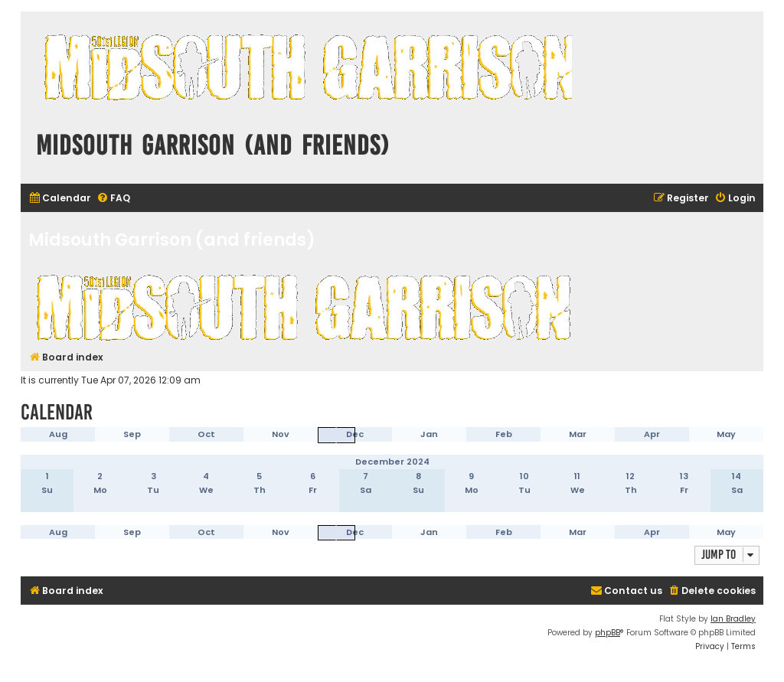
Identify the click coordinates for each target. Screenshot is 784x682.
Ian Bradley (733, 619)
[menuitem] (60, 199)
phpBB (608, 633)
